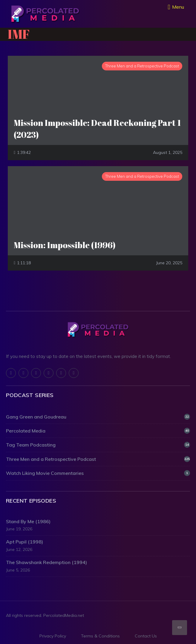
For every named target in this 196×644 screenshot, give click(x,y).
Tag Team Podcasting (98, 445)
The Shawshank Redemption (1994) (46, 562)
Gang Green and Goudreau (98, 417)
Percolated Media (98, 431)
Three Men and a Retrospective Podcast (98, 459)
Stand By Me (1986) (28, 521)
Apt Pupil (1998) (24, 542)
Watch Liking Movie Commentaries (98, 473)
